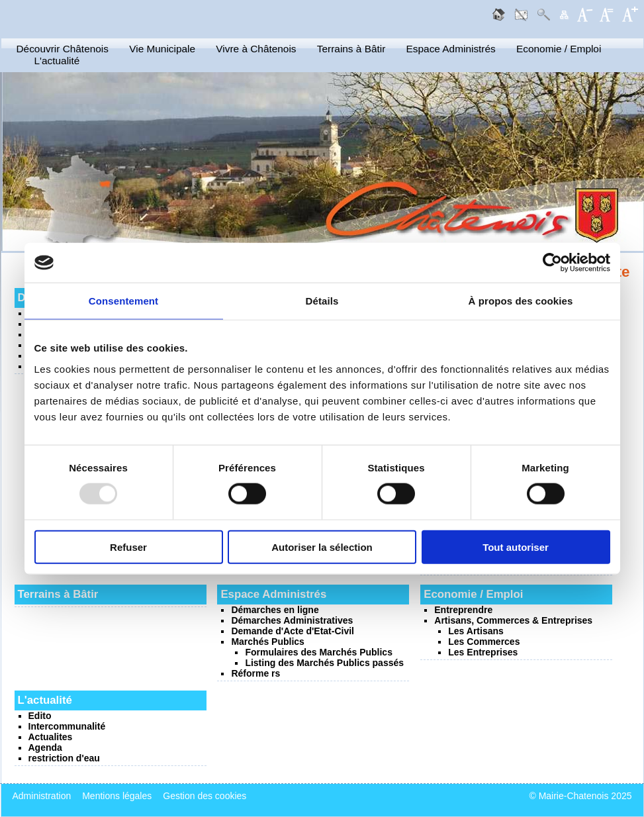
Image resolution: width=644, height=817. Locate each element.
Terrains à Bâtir (351, 49)
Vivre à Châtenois (256, 49)
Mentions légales (117, 796)
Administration (42, 796)
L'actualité (57, 61)
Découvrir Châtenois (63, 49)
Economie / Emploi (559, 49)
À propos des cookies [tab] (521, 301)
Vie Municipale (162, 49)
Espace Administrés (451, 49)
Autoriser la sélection (322, 547)
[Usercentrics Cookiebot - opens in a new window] (552, 263)
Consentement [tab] (123, 301)
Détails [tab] (322, 301)
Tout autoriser (516, 547)
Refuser (128, 547)
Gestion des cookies (205, 796)
